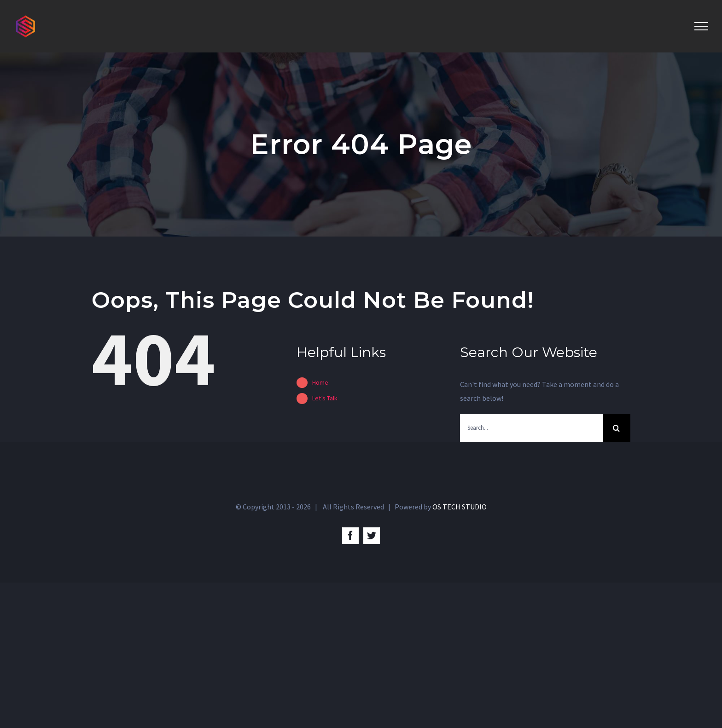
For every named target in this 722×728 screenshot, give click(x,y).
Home (320, 382)
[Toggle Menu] (701, 26)
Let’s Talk (325, 398)
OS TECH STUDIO (460, 507)
